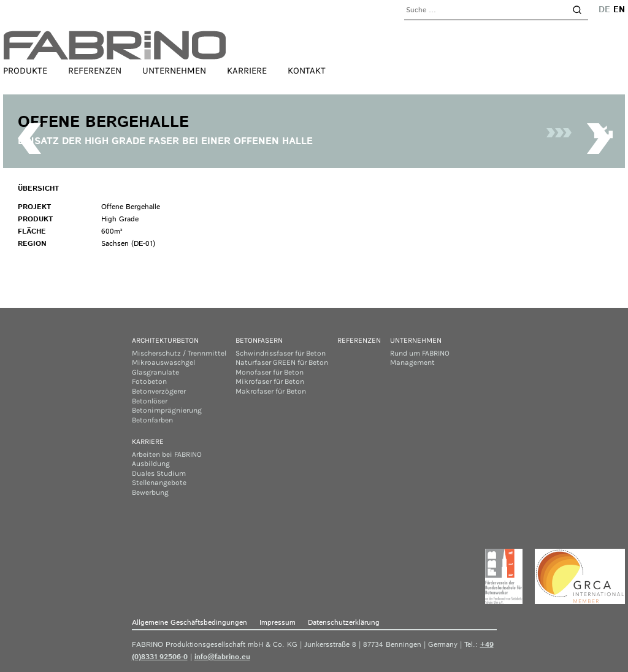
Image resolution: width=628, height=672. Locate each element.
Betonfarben (152, 420)
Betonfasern (259, 340)
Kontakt (307, 71)
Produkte (25, 71)
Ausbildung (151, 464)
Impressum (278, 623)
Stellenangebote (159, 483)
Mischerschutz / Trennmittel (179, 353)
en (619, 10)
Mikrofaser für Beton (270, 381)
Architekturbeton (165, 340)
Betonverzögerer (159, 391)
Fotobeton (149, 381)
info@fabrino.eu (222, 657)
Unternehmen (174, 71)
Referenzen (95, 71)
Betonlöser (150, 401)
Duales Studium (159, 473)
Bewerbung (150, 492)
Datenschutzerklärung (344, 623)
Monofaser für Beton (270, 372)
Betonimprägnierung (167, 410)
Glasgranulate (155, 372)
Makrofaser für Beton (271, 391)
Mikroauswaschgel (163, 362)
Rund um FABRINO (420, 353)
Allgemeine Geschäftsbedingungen (190, 623)
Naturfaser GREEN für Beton (282, 362)
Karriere (247, 71)
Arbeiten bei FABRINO (167, 454)
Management (412, 362)
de (604, 10)
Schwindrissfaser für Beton (281, 353)
